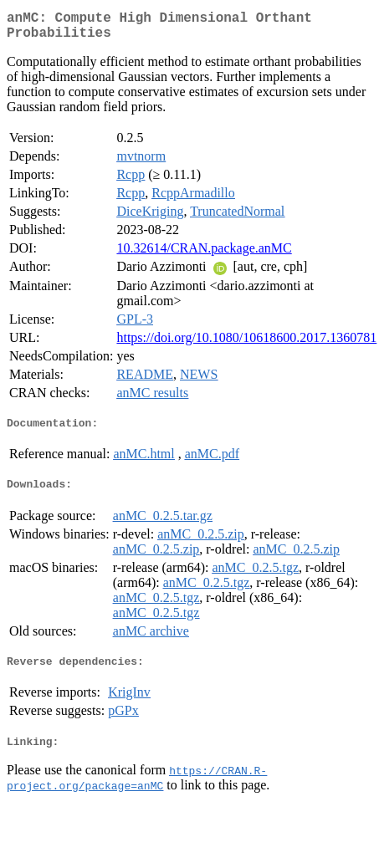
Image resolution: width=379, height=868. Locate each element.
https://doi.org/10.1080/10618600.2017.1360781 (246, 344)
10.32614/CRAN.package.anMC (204, 255)
